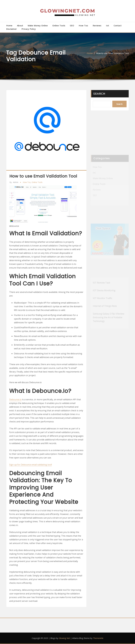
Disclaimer (12, 29)
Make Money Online (38, 26)
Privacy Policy (29, 29)
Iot (108, 26)
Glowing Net (64, 638)
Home (9, 26)
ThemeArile (98, 638)
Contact (118, 26)
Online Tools (59, 26)
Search (99, 94)
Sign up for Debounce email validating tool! (31, 465)
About (20, 26)
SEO (72, 26)
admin (14, 182)
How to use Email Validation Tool (113, 53)
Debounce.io (15, 399)
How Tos (83, 26)
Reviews (97, 26)
